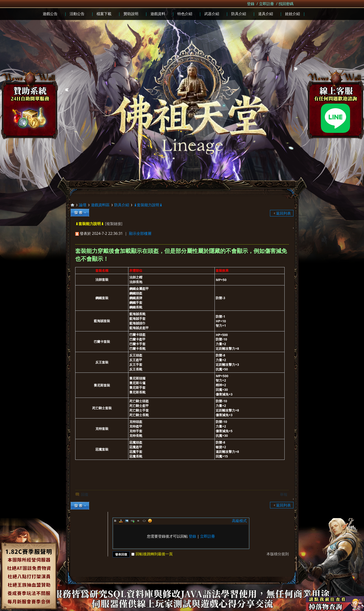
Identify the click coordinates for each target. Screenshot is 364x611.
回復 (85, 494)
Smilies (150, 521)
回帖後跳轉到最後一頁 (152, 554)
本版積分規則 (278, 554)
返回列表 (283, 213)
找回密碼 (286, 4)
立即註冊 (266, 4)
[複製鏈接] (114, 224)
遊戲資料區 (100, 205)
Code (144, 521)
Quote (138, 521)
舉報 (284, 494)
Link (133, 521)
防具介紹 (122, 205)
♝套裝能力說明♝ (148, 205)
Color (121, 521)
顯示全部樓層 (140, 233)
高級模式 (239, 521)
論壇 (83, 205)
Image (127, 521)
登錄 (251, 4)
